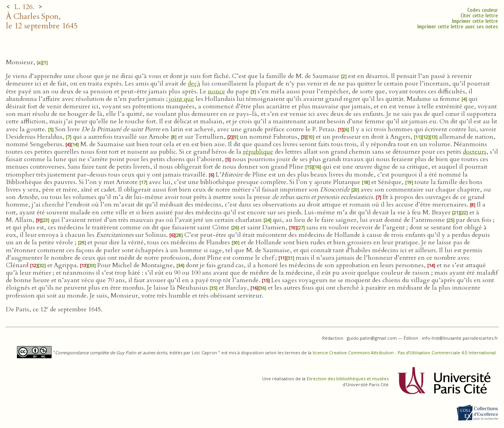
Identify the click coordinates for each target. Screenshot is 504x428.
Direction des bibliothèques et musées (348, 379)
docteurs (475, 152)
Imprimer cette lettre (475, 21)
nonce (217, 91)
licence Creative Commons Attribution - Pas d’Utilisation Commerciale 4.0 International (404, 353)
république (258, 152)
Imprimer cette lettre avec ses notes (458, 27)
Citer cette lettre (479, 16)
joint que (182, 99)
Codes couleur (483, 10)
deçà (194, 84)
